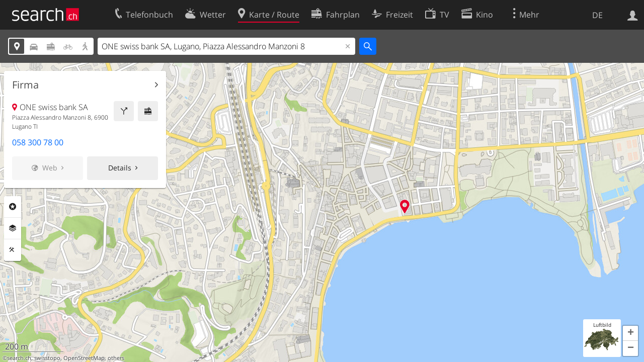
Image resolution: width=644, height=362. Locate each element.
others (116, 358)
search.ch (19, 358)
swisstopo (47, 358)
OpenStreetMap (84, 358)
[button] (630, 333)
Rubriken (13, 207)
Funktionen (13, 250)
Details (120, 168)
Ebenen (13, 228)
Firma (25, 85)
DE (597, 15)
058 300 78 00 (38, 142)
